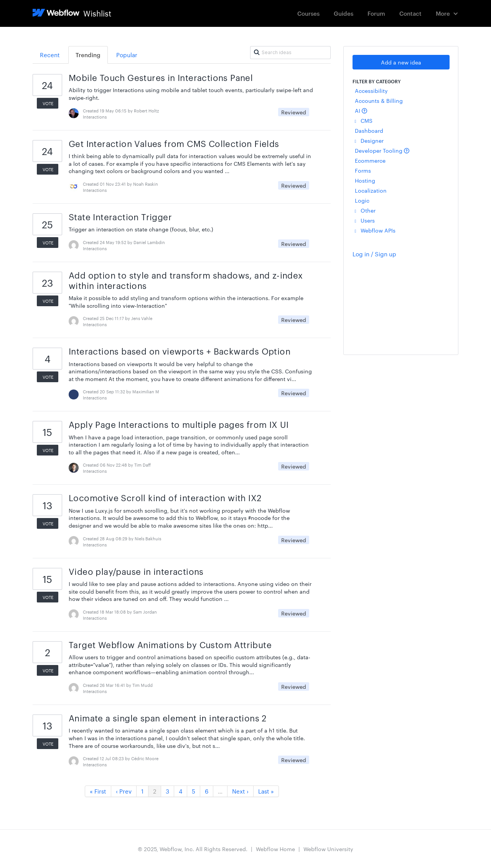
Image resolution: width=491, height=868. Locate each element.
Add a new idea (401, 62)
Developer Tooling (382, 150)
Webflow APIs (375, 230)
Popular (127, 55)
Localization (371, 190)
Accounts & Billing (379, 101)
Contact (410, 13)
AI (361, 111)
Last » (266, 791)
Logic (362, 200)
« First (98, 791)
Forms (363, 170)
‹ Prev (124, 791)
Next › (240, 791)
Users (365, 220)
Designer (369, 140)
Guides (344, 13)
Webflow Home (275, 849)
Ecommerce (370, 160)
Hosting (365, 180)
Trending (88, 55)
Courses (308, 13)
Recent (50, 55)
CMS (364, 120)
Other (365, 210)
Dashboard (369, 130)
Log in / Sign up (374, 254)
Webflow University (328, 849)
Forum (376, 13)
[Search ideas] (290, 53)
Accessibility (371, 91)
